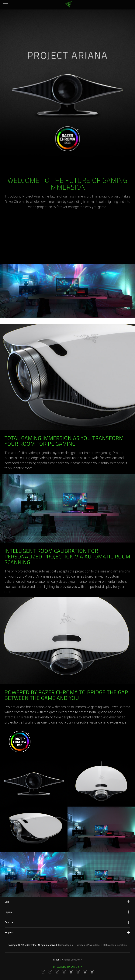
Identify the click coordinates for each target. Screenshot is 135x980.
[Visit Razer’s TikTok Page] (78, 972)
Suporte (67, 922)
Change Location (72, 960)
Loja (67, 902)
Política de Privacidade (88, 945)
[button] (6, 5)
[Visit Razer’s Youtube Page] (71, 972)
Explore (67, 912)
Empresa (67, 932)
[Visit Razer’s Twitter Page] (64, 972)
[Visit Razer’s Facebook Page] (43, 972)
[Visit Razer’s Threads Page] (57, 972)
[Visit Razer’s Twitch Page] (85, 972)
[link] (68, 5)
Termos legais (65, 945)
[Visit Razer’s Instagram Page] (50, 972)
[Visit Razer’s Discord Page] (92, 972)
